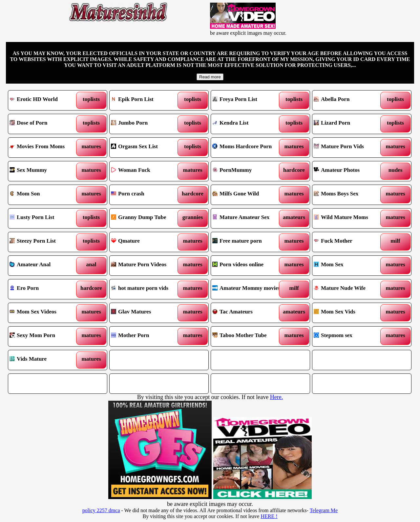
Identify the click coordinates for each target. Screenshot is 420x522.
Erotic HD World (45, 100)
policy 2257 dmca (101, 510)
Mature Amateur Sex (248, 218)
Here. (276, 397)
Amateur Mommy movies (248, 289)
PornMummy (248, 171)
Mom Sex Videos (45, 313)
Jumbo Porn (147, 124)
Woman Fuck (147, 171)
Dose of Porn (45, 124)
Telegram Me (324, 510)
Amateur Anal (45, 266)
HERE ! (269, 516)
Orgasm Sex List (147, 148)
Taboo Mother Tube (248, 336)
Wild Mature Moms (349, 218)
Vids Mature (45, 360)
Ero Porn (45, 289)
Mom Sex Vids (349, 313)
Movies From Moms (45, 148)
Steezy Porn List (45, 242)
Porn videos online (248, 266)
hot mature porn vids (147, 289)
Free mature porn (248, 242)
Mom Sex (349, 266)
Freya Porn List (248, 100)
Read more (210, 77)
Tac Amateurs (248, 313)
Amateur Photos (349, 171)
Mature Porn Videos (147, 266)
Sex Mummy (45, 171)
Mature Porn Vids (349, 148)
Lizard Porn (349, 124)
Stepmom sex (349, 336)
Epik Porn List (147, 100)
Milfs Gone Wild (248, 195)
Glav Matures (147, 313)
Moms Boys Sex (349, 195)
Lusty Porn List (45, 218)
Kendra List (248, 124)
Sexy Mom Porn (45, 336)
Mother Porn (147, 336)
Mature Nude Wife (349, 289)
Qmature (147, 242)
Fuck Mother (349, 242)
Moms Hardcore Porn (248, 148)
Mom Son (45, 195)
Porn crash (147, 195)
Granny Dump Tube (147, 218)
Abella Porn (349, 100)
